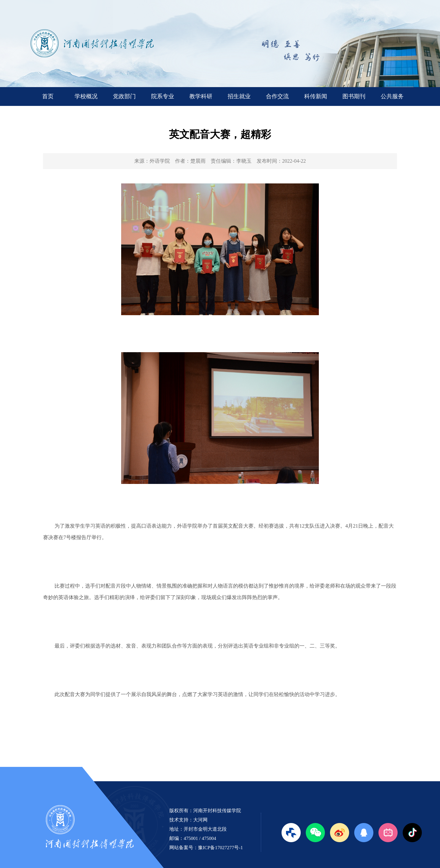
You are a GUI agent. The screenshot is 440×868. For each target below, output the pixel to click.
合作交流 (277, 96)
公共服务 (392, 96)
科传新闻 (316, 96)
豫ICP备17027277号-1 (220, 848)
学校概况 (86, 96)
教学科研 (201, 96)
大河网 (200, 820)
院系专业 (163, 96)
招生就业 (239, 96)
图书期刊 (354, 96)
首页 (48, 96)
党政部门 (124, 96)
